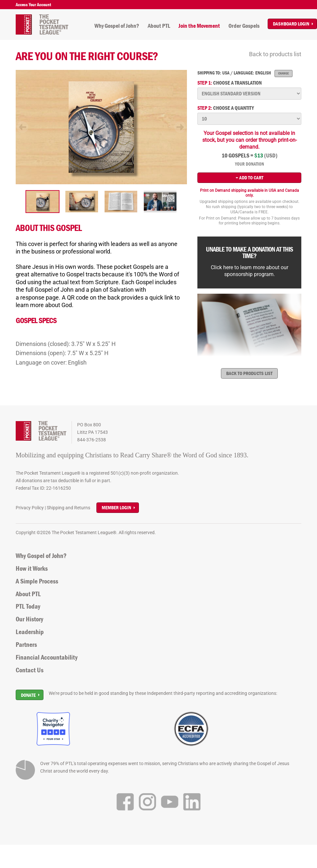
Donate (28, 695)
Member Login (116, 508)
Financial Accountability (47, 657)
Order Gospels (244, 26)
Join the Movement (199, 26)
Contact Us (30, 670)
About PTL (159, 26)
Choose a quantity (226, 108)
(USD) (271, 156)
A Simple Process (37, 581)
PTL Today (28, 606)
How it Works (32, 568)
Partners (26, 645)
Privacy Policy (30, 508)
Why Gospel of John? (117, 26)
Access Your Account (33, 5)
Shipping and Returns (68, 508)
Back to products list (275, 54)
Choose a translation (230, 83)
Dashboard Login (291, 24)
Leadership (30, 632)
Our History (29, 619)
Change (284, 73)
